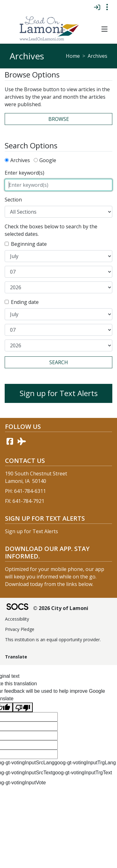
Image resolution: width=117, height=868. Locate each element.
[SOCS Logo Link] (17, 607)
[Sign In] (97, 7)
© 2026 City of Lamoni (61, 608)
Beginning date (29, 244)
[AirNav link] (22, 441)
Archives (20, 160)
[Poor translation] (23, 707)
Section (13, 200)
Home (73, 56)
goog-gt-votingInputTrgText (82, 773)
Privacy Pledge (20, 629)
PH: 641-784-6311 (25, 491)
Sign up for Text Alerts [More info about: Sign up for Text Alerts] (59, 393)
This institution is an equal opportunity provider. (53, 640)
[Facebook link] (10, 441)
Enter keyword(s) (24, 173)
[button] (104, 29)
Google (48, 160)
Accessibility (17, 619)
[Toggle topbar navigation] (107, 7)
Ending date (25, 302)
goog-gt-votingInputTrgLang (85, 763)
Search (59, 362)
